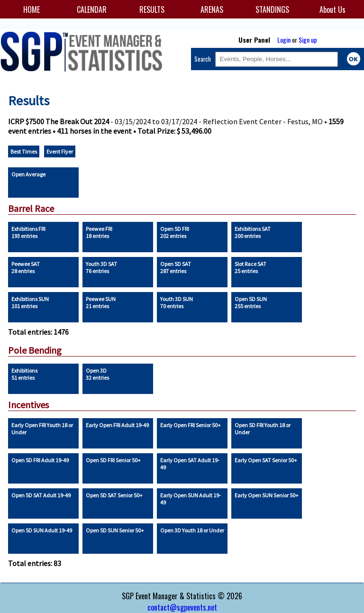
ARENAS (212, 9)
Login (284, 40)
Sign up (308, 40)
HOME (32, 9)
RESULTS (152, 9)
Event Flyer (60, 151)
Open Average (28, 174)
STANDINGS (272, 9)
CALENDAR (92, 9)
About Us (332, 9)
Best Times (24, 151)
